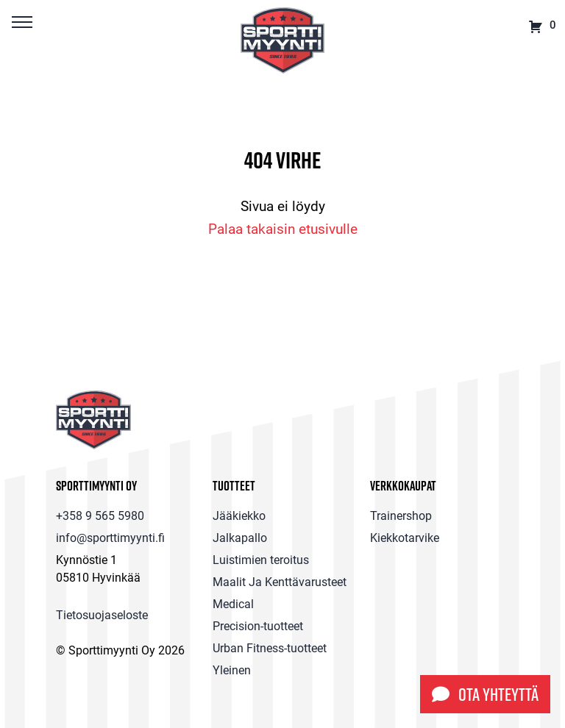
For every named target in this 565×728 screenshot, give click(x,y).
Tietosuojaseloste (102, 614)
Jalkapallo (240, 537)
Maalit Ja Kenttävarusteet (280, 581)
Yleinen (232, 670)
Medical (233, 603)
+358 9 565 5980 (100, 515)
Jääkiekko (239, 515)
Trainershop (401, 515)
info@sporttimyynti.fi (110, 537)
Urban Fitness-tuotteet (270, 647)
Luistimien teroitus (261, 559)
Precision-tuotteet (258, 625)
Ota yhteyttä (485, 694)
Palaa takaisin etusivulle (283, 228)
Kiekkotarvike (405, 537)
